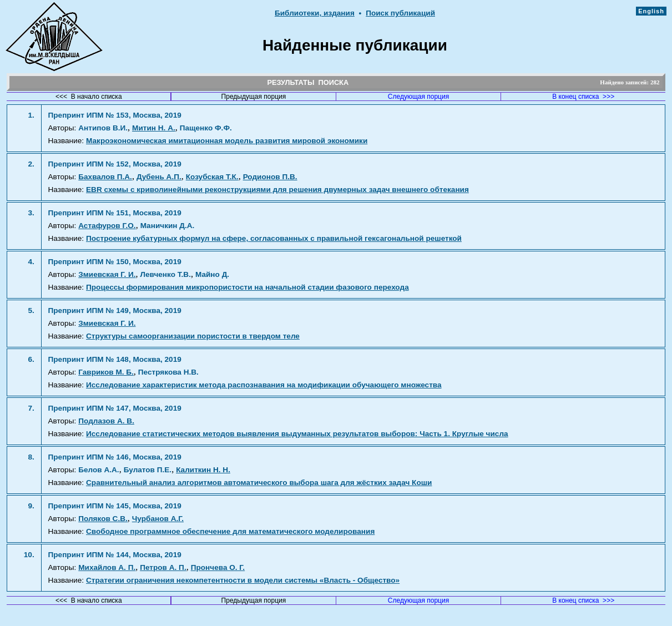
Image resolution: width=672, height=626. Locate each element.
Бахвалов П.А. (105, 177)
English (651, 11)
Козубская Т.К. (212, 177)
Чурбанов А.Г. (158, 519)
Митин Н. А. (154, 128)
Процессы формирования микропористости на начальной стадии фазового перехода (247, 287)
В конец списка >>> (583, 97)
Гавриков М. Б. (106, 372)
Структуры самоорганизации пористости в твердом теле (193, 336)
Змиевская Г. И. (107, 274)
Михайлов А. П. (107, 567)
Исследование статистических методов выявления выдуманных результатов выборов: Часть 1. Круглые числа (297, 434)
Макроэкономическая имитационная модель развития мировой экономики (227, 141)
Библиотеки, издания (315, 13)
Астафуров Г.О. (107, 226)
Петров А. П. (163, 567)
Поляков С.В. (103, 519)
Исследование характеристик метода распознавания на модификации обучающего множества (264, 385)
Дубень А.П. (159, 177)
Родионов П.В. (270, 177)
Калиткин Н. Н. (203, 470)
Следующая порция (418, 97)
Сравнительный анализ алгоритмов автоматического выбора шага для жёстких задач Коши (259, 483)
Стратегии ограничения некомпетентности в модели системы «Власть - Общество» (243, 580)
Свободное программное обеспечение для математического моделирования (230, 531)
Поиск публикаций (400, 13)
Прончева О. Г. (218, 567)
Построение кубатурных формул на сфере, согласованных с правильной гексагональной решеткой (274, 238)
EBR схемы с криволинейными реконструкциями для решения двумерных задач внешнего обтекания (277, 190)
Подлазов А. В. (106, 421)
